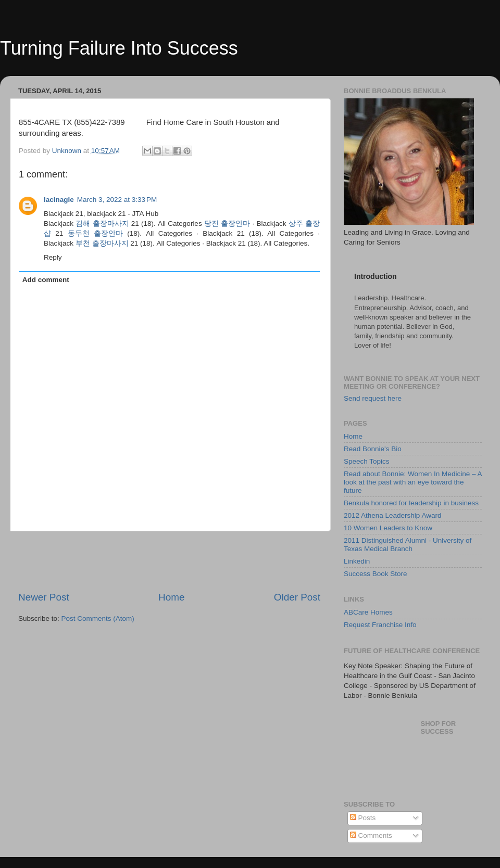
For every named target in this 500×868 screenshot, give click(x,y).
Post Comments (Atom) (98, 618)
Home (171, 597)
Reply (53, 257)
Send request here (373, 398)
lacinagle (59, 200)
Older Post (297, 597)
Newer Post (44, 597)
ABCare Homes (368, 612)
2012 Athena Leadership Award (392, 515)
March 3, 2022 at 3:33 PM (117, 200)
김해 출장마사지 (102, 224)
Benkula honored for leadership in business (411, 503)
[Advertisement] (169, 561)
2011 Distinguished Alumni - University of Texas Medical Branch (408, 545)
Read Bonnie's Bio (373, 449)
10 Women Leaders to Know (388, 528)
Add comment (46, 280)
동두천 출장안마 (95, 233)
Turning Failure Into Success (119, 48)
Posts (363, 818)
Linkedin (357, 561)
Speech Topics (367, 461)
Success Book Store (376, 574)
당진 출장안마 (227, 224)
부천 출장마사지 (102, 243)
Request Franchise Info (380, 625)
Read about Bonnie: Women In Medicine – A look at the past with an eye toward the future (413, 482)
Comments (371, 835)
